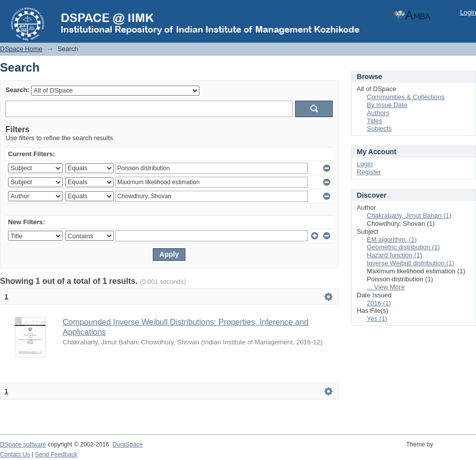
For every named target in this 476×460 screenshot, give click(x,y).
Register (369, 172)
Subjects (379, 128)
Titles (375, 121)
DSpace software (23, 444)
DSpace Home (21, 49)
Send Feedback (56, 454)
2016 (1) (379, 303)
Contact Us (15, 454)
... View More (386, 287)
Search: (18, 90)
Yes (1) (377, 319)
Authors (378, 113)
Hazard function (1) (395, 255)
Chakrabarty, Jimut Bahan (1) (409, 215)
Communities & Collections (406, 97)
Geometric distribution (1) (403, 247)
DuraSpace (127, 444)
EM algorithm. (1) (392, 240)
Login (468, 12)
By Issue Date (387, 105)
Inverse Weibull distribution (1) (411, 263)
